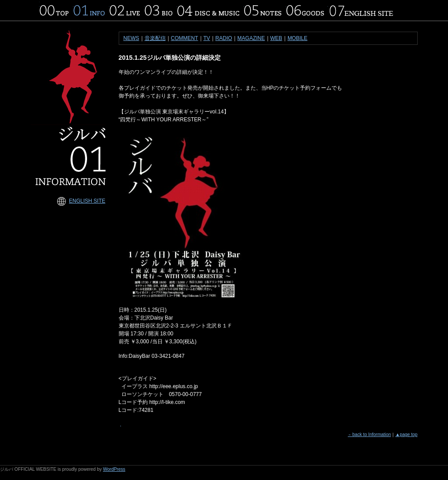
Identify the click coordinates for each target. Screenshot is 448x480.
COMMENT (185, 38)
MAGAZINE (251, 38)
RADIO (224, 38)
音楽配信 (155, 38)
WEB (276, 38)
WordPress (114, 469)
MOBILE (297, 38)
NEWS (131, 38)
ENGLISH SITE (87, 201)
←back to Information (369, 435)
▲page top (406, 435)
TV (207, 38)
